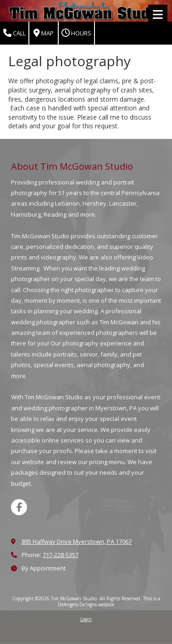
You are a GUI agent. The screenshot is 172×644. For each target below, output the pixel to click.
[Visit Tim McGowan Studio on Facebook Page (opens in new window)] (19, 507)
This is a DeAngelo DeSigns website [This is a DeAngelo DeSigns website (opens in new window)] (109, 601)
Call (14, 33)
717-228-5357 (61, 555)
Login (86, 619)
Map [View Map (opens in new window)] (44, 33)
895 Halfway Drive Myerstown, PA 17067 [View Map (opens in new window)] (77, 541)
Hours (76, 33)
